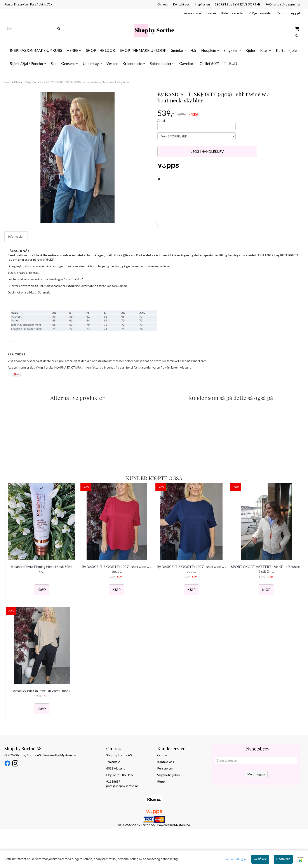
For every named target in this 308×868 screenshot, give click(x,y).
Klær (17, 82)
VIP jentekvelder (260, 13)
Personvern (165, 807)
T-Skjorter (30, 82)
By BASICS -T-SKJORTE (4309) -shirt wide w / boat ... (117, 608)
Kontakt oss (181, 4)
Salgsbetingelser (169, 814)
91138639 (113, 820)
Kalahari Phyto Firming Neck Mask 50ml (42, 605)
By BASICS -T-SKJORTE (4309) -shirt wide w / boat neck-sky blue (84, 82)
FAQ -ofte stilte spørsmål (283, 4)
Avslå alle (260, 859)
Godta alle (283, 859)
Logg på (295, 13)
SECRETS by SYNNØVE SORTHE (238, 4)
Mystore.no (68, 794)
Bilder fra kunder (232, 13)
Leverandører (192, 13)
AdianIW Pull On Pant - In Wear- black (42, 729)
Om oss (163, 4)
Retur (281, 13)
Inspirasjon (202, 4)
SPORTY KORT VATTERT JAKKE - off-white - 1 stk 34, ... (266, 608)
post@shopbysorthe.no (122, 825)
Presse (211, 13)
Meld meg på (256, 813)
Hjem (8, 82)
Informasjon (16, 275)
